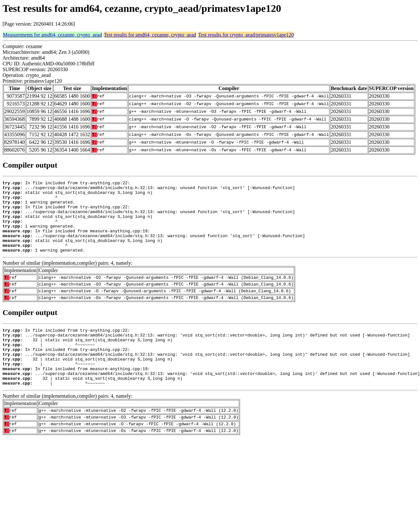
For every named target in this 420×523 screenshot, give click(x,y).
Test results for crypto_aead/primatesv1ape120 (246, 35)
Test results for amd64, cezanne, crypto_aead (150, 35)
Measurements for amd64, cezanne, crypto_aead (52, 35)
